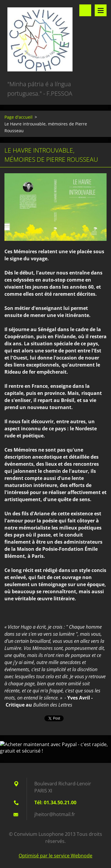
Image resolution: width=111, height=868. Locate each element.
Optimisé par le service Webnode (55, 856)
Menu (101, 10)
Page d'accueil (18, 117)
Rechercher (85, 10)
